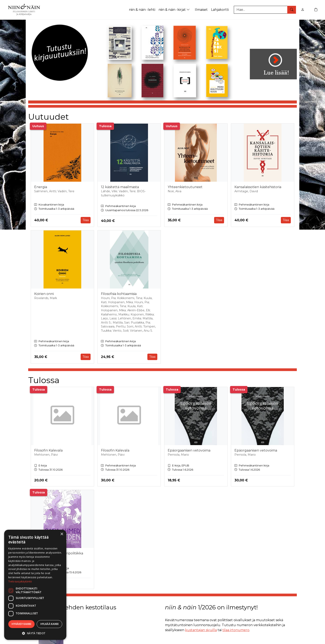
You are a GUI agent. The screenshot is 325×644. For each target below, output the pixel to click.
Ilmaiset (201, 10)
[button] (35, 633)
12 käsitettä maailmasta (120, 187)
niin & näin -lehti (142, 10)
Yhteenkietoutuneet (185, 187)
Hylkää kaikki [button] (50, 624)
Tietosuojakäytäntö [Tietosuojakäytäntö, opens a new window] (20, 581)
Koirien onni (44, 294)
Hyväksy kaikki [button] (21, 624)
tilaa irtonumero (236, 630)
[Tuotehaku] (265, 10)
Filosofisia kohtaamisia (119, 294)
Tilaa (86, 220)
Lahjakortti (220, 10)
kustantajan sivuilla (201, 630)
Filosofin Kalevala (48, 450)
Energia (41, 187)
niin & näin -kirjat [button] (175, 10)
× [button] (62, 534)
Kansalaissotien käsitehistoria (258, 187)
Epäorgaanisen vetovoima (189, 450)
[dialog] (35, 585)
